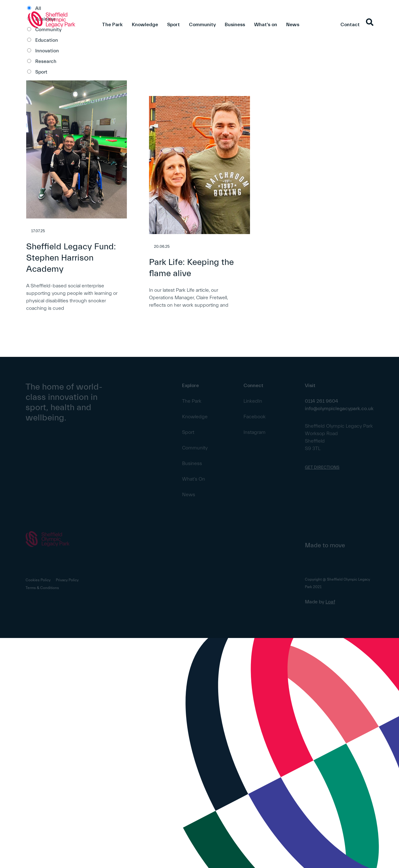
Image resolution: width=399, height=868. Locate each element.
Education (47, 40)
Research (46, 61)
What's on (266, 25)
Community (202, 25)
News (293, 25)
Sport (173, 25)
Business (235, 25)
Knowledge (145, 25)
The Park (112, 25)
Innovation (47, 51)
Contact (350, 25)
